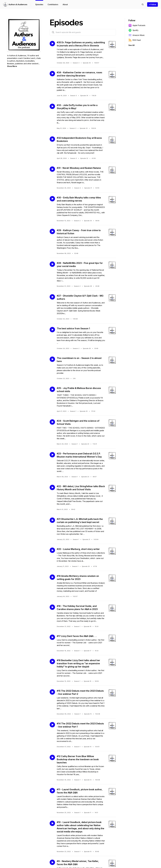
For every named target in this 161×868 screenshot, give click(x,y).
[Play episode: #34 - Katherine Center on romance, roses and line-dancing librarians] (52, 74)
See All (131, 45)
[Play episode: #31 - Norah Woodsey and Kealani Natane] (52, 169)
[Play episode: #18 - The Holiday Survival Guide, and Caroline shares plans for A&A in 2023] (52, 607)
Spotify (133, 30)
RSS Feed (135, 40)
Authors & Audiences (18, 4)
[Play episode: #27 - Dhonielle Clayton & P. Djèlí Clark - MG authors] (52, 297)
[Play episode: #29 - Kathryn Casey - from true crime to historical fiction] (52, 231)
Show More (12, 66)
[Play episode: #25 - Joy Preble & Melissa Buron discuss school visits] (52, 389)
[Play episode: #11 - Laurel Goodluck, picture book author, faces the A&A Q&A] (52, 791)
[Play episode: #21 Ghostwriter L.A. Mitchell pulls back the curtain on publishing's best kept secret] (52, 520)
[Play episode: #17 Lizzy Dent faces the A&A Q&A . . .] (52, 637)
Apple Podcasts (137, 25)
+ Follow (153, 4)
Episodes (39, 4)
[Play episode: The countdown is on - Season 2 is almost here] (52, 359)
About (65, 4)
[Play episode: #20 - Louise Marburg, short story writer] (52, 550)
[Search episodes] (143, 4)
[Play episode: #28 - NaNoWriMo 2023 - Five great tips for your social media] (52, 264)
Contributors (53, 4)
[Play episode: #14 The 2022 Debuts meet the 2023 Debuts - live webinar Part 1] (52, 725)
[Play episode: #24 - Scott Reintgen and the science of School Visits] (52, 422)
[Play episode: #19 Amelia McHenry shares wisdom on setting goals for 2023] (52, 577)
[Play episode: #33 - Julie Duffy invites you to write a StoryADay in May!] (52, 106)
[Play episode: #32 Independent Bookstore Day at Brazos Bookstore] (52, 139)
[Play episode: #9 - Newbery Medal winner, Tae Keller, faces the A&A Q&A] (52, 862)
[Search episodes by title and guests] (53, 32)
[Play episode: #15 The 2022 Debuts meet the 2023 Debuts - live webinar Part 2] (52, 692)
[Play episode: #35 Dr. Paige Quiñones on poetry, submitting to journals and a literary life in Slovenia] (52, 44)
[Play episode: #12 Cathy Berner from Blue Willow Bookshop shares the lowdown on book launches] (52, 757)
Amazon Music (137, 35)
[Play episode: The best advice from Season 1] (52, 330)
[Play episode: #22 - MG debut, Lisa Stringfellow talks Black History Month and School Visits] (52, 487)
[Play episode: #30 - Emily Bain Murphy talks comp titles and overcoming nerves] (52, 199)
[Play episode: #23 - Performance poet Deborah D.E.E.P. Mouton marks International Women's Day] (52, 455)
